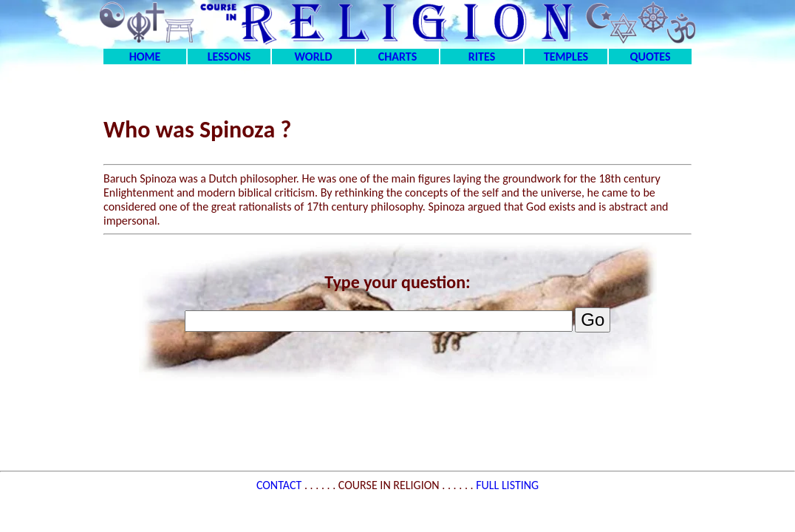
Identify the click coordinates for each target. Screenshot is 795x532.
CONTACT (280, 485)
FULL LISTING (507, 485)
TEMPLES (566, 57)
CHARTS (398, 57)
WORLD (314, 57)
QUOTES (650, 57)
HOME (145, 57)
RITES (482, 57)
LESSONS (229, 57)
